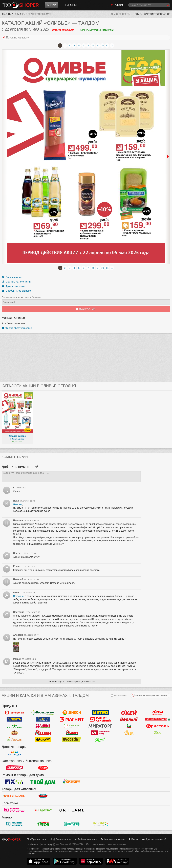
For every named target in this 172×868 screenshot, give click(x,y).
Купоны (71, 5)
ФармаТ (100, 824)
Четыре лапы (14, 796)
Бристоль (158, 726)
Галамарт (72, 782)
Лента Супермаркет (43, 719)
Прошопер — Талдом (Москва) (20, 5)
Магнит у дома (72, 719)
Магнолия (14, 726)
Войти (139, 14)
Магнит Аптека (14, 824)
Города (133, 839)
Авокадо (72, 739)
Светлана (18, 596)
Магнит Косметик (14, 810)
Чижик (43, 739)
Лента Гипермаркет (14, 719)
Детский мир (14, 753)
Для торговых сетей (154, 839)
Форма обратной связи (17, 328)
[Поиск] (149, 5)
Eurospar (158, 719)
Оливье (19, 14)
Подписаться (86, 309)
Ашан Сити (72, 733)
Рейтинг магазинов (86, 839)
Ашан (43, 733)
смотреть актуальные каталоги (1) (98, 30)
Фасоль (14, 739)
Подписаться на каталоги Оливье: (22, 297)
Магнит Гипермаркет (100, 719)
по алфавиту (119, 696)
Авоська (72, 726)
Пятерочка (14, 712)
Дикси (72, 712)
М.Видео (43, 768)
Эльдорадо (14, 768)
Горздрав (72, 824)
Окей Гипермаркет (129, 712)
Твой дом (43, 782)
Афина (158, 733)
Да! (129, 726)
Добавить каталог (61, 839)
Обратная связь (37, 839)
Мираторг (100, 726)
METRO (100, 712)
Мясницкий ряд (100, 733)
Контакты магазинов (113, 839)
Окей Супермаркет (158, 712)
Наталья (18, 504)
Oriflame (72, 810)
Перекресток (43, 712)
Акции (52, 5)
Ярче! (100, 739)
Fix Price (14, 782)
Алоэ (43, 824)
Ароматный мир (129, 733)
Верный (129, 719)
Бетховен (43, 796)
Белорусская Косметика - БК (43, 810)
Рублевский (14, 733)
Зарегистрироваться (157, 14)
